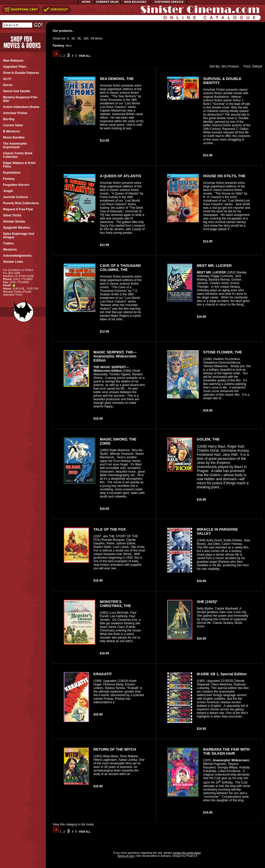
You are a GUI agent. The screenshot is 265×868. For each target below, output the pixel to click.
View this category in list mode (73, 824)
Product (234, 66)
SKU (224, 66)
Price (246, 66)
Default (257, 66)
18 (73, 38)
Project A (191, 856)
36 (79, 38)
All (93, 38)
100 (86, 38)
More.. (69, 46)
